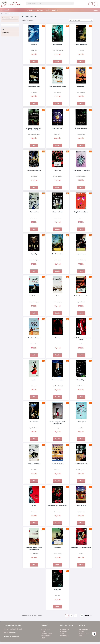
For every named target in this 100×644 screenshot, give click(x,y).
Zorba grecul (81, 86)
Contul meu (64, 631)
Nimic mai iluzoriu (58, 380)
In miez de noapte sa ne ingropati (57, 506)
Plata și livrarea (46, 629)
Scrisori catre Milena (34, 464)
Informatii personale (85, 629)
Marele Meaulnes (58, 254)
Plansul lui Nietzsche (81, 44)
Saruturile (34, 44)
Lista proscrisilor (57, 128)
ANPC (43, 638)
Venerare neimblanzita (34, 170)
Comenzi (82, 631)
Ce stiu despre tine (57, 464)
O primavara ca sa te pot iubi (81, 170)
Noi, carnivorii (34, 422)
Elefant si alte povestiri (81, 296)
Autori (62, 634)
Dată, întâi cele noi (81, 20)
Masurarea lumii (57, 212)
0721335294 (12, 632)
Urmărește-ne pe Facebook (11, 636)
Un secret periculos (81, 128)
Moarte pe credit (57, 44)
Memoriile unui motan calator (58, 86)
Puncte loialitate (84, 634)
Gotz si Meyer (81, 380)
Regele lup (34, 254)
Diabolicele (57, 548)
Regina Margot (81, 254)
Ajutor (43, 631)
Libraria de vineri (81, 506)
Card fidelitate (64, 636)
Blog (3, 30)
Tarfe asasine (34, 212)
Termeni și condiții (46, 634)
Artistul (34, 380)
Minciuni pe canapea (34, 86)
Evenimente (5, 33)
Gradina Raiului (34, 296)
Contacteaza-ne (65, 629)
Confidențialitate (46, 636)
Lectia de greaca (81, 422)
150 (82, 616)
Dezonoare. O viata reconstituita (81, 548)
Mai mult (54, 10)
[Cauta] (50, 4)
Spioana (34, 506)
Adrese (81, 636)
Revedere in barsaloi (34, 338)
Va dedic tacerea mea (81, 464)
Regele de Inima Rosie (81, 212)
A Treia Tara (57, 170)
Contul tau (83, 625)
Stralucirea (57, 590)
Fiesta (57, 296)
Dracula (57, 338)
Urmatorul (88, 616)
